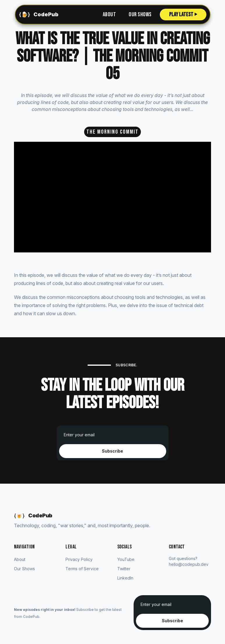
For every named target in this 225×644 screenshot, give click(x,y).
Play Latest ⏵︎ (183, 15)
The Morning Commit (112, 132)
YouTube (126, 559)
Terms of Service (82, 569)
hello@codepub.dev (189, 564)
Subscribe (112, 451)
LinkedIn (125, 578)
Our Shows (140, 15)
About (109, 15)
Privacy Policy (79, 559)
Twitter (124, 569)
